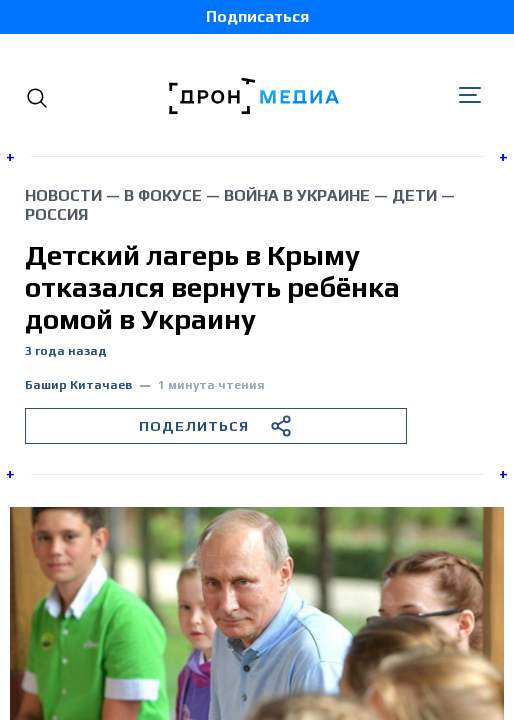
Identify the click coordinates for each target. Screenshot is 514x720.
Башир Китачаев (78, 385)
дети (414, 195)
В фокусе (163, 195)
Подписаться (257, 16)
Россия (56, 214)
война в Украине (297, 195)
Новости (63, 195)
